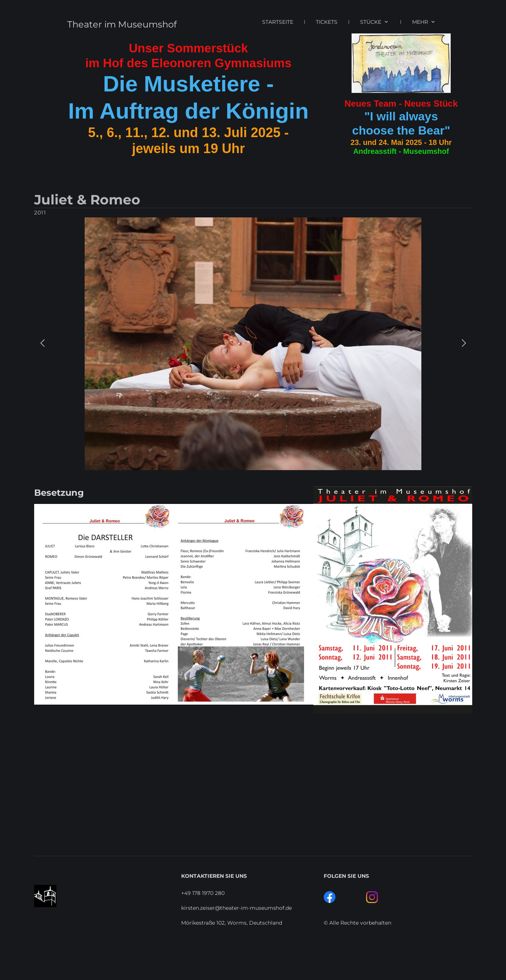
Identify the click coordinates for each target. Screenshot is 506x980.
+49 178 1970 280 (203, 893)
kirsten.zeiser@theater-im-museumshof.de (236, 908)
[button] (43, 344)
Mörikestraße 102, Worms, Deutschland (232, 923)
